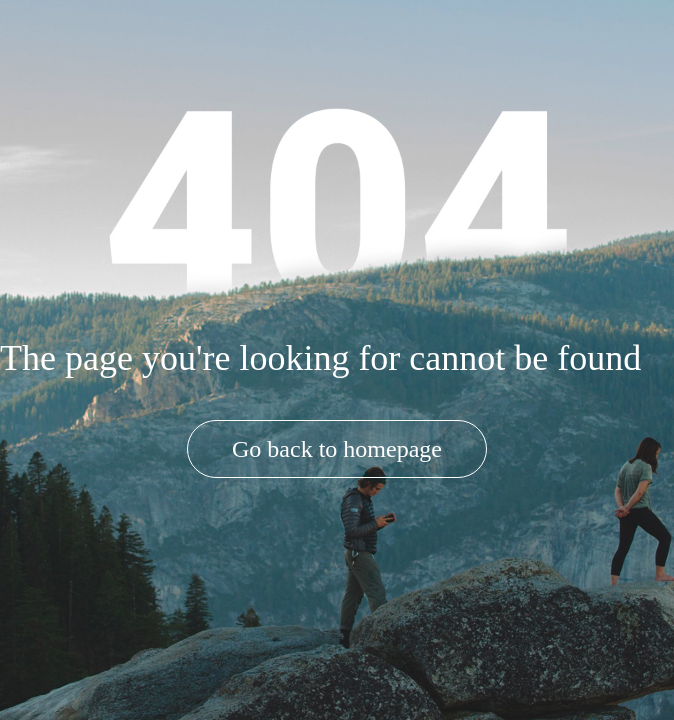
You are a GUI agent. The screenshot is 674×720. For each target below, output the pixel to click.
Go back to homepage (337, 449)
